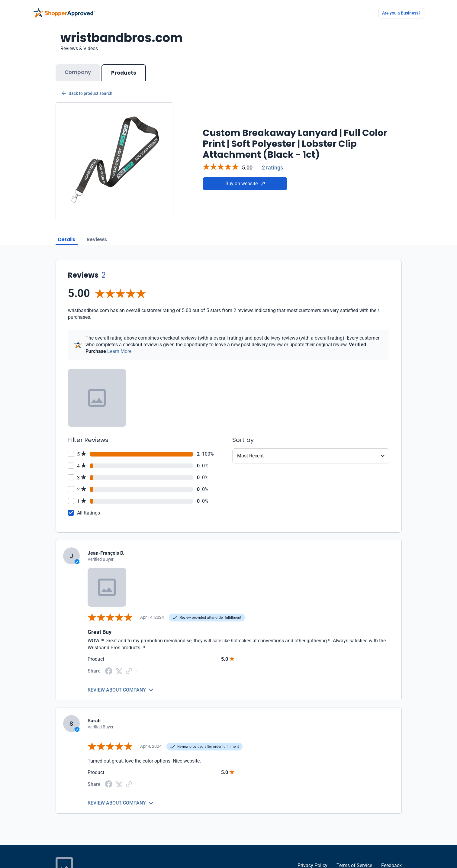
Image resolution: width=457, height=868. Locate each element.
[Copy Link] (129, 671)
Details (67, 239)
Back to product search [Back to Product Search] (87, 93)
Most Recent (250, 456)
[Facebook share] (109, 671)
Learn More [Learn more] (119, 351)
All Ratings (89, 513)
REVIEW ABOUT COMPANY (117, 690)
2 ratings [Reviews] (272, 168)
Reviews (97, 239)
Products (124, 73)
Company (78, 72)
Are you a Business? (401, 13)
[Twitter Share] (119, 671)
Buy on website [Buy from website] (245, 184)
